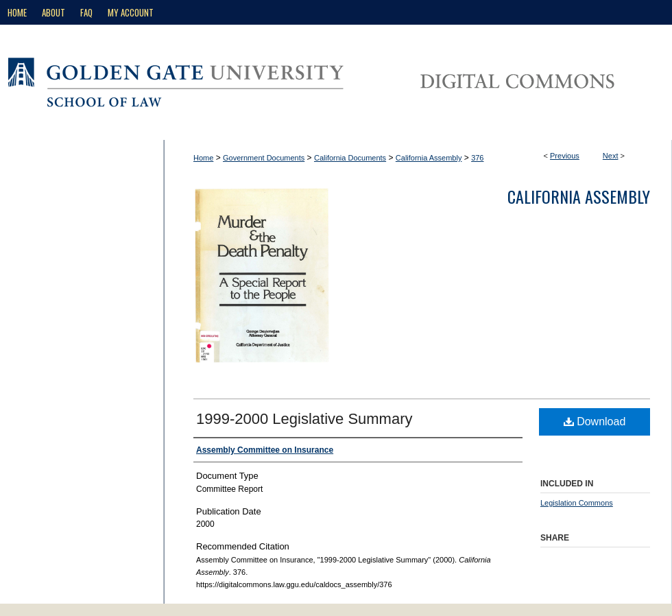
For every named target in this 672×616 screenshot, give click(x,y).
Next (611, 156)
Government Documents (264, 158)
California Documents (350, 158)
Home (203, 158)
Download (595, 422)
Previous (565, 156)
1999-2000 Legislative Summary (304, 419)
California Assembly (429, 158)
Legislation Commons (577, 503)
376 (477, 158)
